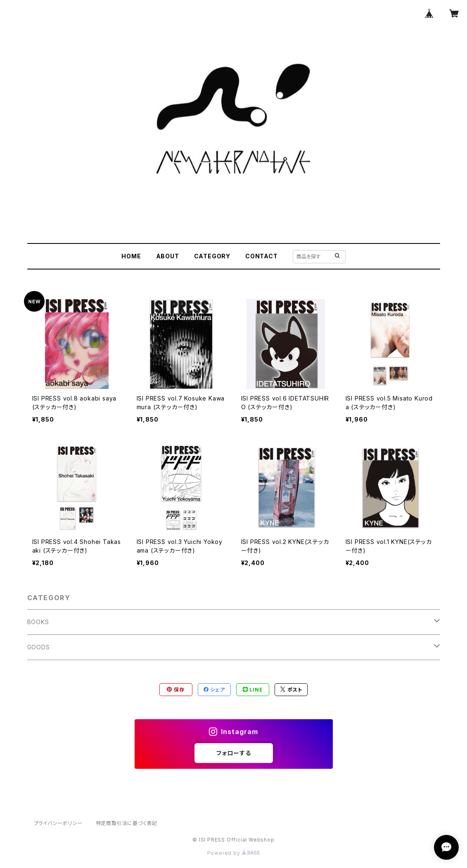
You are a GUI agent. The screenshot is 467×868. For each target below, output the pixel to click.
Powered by (234, 853)
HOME (131, 256)
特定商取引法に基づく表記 (127, 823)
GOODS (39, 647)
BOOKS (38, 622)
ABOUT (168, 256)
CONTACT (262, 256)
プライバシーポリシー (58, 823)
